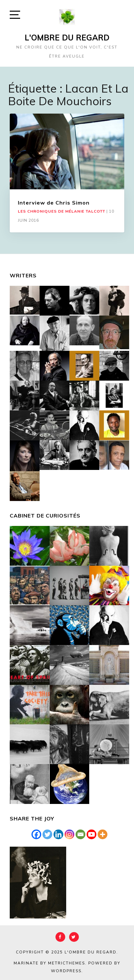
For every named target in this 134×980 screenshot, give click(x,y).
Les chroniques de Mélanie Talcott (61, 211)
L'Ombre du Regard (67, 38)
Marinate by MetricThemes (49, 963)
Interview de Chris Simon (54, 203)
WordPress (66, 971)
